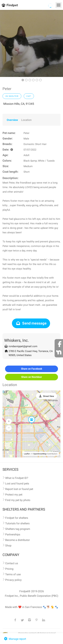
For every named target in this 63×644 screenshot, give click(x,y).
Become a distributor (17, 540)
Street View (49, 396)
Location (26, 120)
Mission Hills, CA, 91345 (19, 104)
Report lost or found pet (19, 489)
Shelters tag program (18, 529)
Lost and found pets (17, 484)
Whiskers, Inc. (17, 340)
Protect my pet (14, 495)
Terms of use (13, 574)
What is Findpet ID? (17, 478)
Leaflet (27, 454)
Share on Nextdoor (32, 377)
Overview (12, 120)
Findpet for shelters (17, 518)
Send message (31, 323)
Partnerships (13, 534)
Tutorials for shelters (17, 523)
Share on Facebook (32, 369)
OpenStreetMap (40, 454)
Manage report (15, 639)
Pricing (9, 569)
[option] (32, 43)
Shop (8, 546)
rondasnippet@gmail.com (23, 346)
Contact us (12, 563)
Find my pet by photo (18, 500)
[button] (29, 416)
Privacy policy (13, 580)
